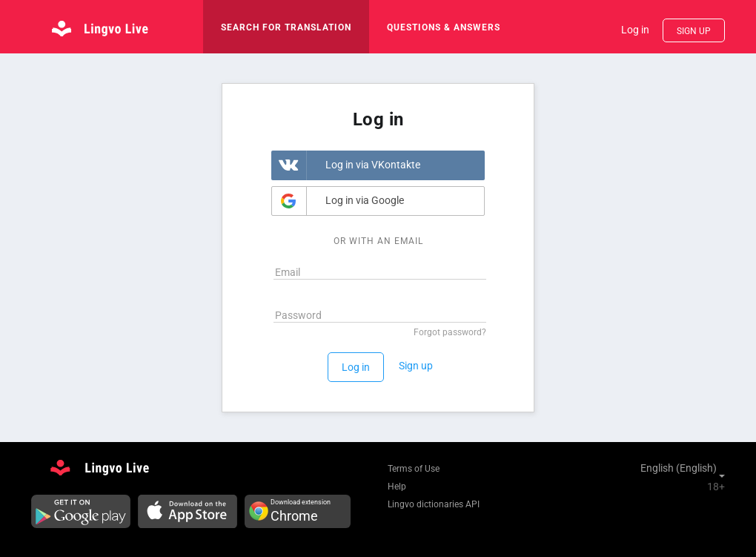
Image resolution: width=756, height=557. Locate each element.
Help (397, 487)
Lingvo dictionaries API (434, 504)
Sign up (694, 31)
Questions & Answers (444, 27)
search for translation (286, 27)
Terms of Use (414, 469)
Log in (635, 30)
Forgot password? (450, 332)
